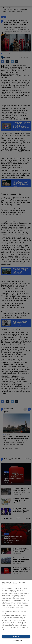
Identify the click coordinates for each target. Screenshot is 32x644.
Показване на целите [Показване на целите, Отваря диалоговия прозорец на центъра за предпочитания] (16, 641)
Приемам (16, 636)
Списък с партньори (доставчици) (12, 631)
